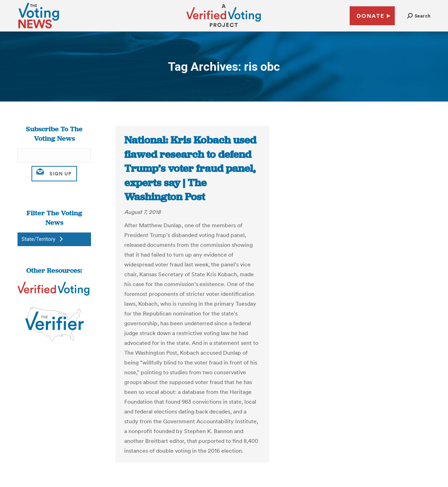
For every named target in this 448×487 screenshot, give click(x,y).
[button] (419, 16)
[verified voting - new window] (224, 28)
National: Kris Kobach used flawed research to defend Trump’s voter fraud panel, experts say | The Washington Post (190, 168)
